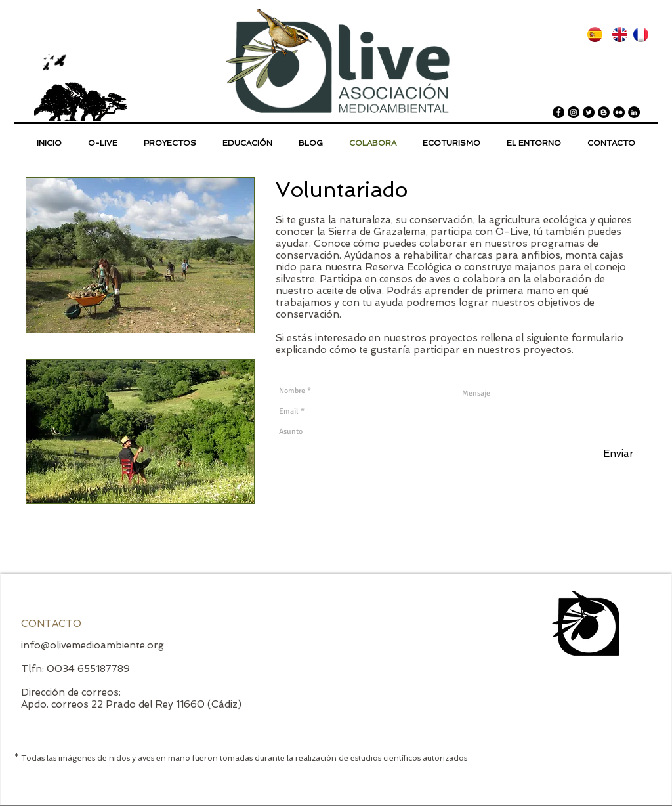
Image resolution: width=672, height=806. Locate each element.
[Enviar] (619, 454)
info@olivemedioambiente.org (93, 645)
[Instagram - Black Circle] (574, 112)
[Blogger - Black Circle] (604, 112)
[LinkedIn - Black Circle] (634, 112)
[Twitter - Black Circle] (589, 112)
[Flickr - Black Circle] (619, 112)
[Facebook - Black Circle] (558, 112)
